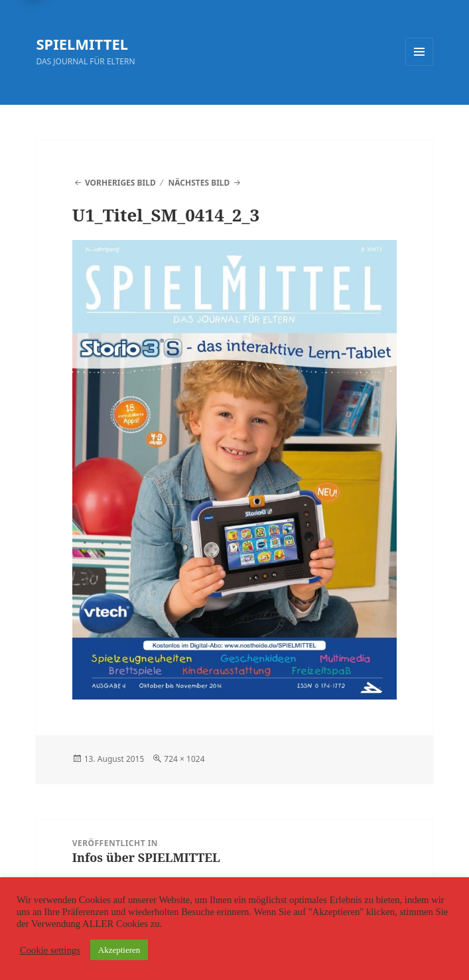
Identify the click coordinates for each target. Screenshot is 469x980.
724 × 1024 (184, 759)
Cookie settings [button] (50, 950)
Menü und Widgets (420, 65)
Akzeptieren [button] (119, 950)
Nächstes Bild (199, 183)
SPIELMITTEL (82, 44)
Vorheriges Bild (120, 183)
